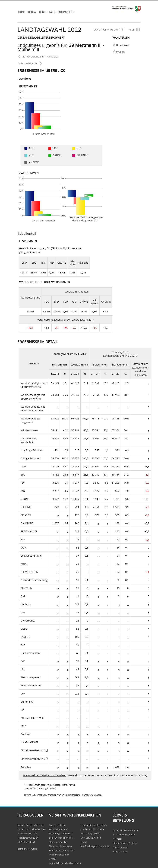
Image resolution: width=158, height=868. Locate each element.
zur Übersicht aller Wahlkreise (38, 57)
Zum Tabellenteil (30, 63)
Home (22, 12)
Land (52, 12)
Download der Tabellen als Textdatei (45, 775)
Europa (31, 12)
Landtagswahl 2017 (109, 30)
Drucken (120, 52)
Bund (42, 12)
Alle (134, 29)
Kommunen (65, 12)
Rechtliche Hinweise (27, 849)
